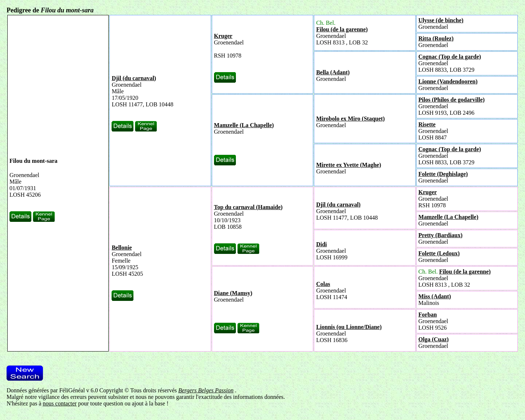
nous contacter (60, 403)
